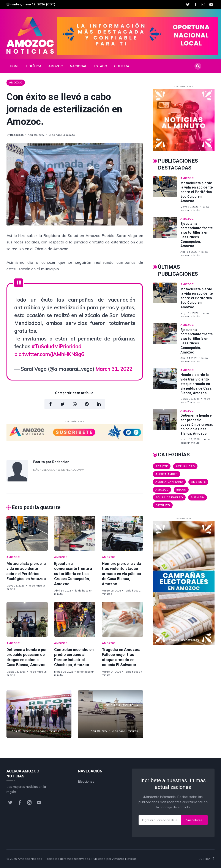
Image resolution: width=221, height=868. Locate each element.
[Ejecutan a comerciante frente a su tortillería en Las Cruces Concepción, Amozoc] (75, 533)
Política (34, 66)
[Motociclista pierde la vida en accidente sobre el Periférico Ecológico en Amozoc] (27, 533)
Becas (181, 490)
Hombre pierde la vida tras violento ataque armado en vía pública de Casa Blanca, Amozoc (122, 574)
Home (15, 66)
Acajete (162, 466)
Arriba (207, 859)
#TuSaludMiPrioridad (56, 346)
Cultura (122, 66)
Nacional (78, 66)
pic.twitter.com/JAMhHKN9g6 (49, 354)
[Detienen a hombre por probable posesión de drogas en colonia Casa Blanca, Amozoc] (27, 619)
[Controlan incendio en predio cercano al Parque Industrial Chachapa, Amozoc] (75, 619)
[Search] (198, 66)
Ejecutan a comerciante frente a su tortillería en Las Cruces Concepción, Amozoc (73, 574)
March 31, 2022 (114, 369)
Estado (101, 66)
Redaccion (17, 135)
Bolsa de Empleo (169, 497)
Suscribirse (194, 820)
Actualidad (185, 466)
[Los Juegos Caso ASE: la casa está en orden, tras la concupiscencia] (110, 714)
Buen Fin (198, 497)
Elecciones (86, 781)
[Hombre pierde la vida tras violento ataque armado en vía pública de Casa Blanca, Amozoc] (122, 533)
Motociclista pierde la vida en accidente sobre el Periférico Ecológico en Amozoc (197, 192)
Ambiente (198, 482)
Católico (163, 505)
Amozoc (56, 66)
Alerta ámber (167, 474)
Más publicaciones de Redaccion (58, 470)
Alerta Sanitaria (169, 482)
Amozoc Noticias (30, 859)
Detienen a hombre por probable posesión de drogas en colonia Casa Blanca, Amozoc (197, 424)
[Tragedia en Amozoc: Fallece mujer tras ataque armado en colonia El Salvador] (122, 619)
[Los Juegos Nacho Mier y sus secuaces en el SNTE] (39, 714)
